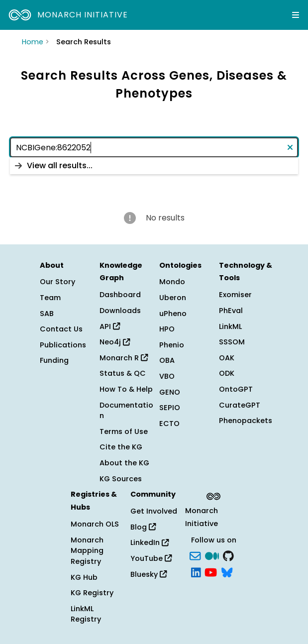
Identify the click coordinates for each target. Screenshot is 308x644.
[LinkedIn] (196, 572)
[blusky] (227, 572)
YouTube (151, 558)
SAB (47, 314)
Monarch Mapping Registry (87, 551)
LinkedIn (150, 542)
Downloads (120, 311)
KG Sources (121, 479)
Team (50, 298)
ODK (227, 373)
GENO (170, 392)
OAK (227, 358)
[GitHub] (228, 555)
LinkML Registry (86, 614)
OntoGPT (236, 389)
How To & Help (126, 389)
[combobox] (154, 147)
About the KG (124, 463)
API (110, 326)
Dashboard (120, 295)
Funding (54, 360)
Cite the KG (121, 447)
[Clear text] (288, 147)
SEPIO (170, 408)
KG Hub (84, 577)
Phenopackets (246, 421)
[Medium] (212, 555)
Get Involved (154, 511)
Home (33, 42)
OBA (167, 360)
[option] (154, 166)
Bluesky (149, 574)
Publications (63, 345)
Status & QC (123, 373)
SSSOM (232, 342)
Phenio (172, 345)
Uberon (173, 298)
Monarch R (124, 358)
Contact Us (61, 329)
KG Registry (92, 593)
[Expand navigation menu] (296, 15)
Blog (143, 527)
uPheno (173, 314)
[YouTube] (211, 572)
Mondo (172, 282)
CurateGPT (240, 405)
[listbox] (154, 166)
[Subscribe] (195, 555)
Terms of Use (124, 431)
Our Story (57, 282)
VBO (167, 376)
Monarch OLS (95, 524)
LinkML (230, 326)
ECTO (169, 424)
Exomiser (235, 295)
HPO (167, 329)
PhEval (231, 311)
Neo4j (115, 342)
